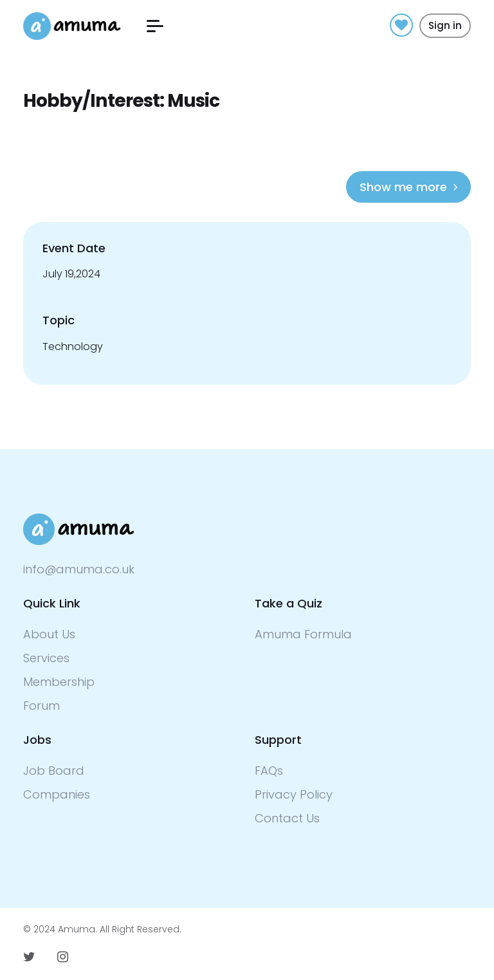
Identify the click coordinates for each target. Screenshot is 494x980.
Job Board (54, 771)
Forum (41, 706)
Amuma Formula (303, 634)
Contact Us (287, 818)
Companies (57, 794)
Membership (59, 682)
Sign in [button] (445, 25)
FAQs (269, 771)
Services (46, 658)
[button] (155, 26)
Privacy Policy (294, 794)
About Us (49, 634)
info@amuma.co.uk (79, 569)
